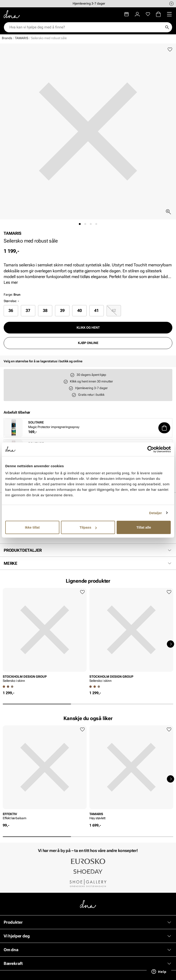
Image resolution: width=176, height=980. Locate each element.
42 (114, 310)
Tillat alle (144, 527)
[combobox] (86, 27)
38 (45, 310)
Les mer (11, 282)
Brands (7, 38)
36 (11, 310)
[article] (45, 637)
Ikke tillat (32, 527)
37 (28, 310)
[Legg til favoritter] (170, 50)
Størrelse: (10, 301)
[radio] (11, 311)
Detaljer (156, 513)
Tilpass (88, 527)
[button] (164, 428)
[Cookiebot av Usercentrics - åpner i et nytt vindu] (151, 449)
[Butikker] (126, 14)
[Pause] (171, 4)
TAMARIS (22, 38)
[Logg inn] (137, 14)
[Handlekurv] (158, 14)
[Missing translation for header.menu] (169, 14)
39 (62, 310)
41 (96, 310)
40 (80, 310)
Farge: (12, 295)
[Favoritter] (148, 14)
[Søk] (167, 27)
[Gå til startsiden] (12, 14)
